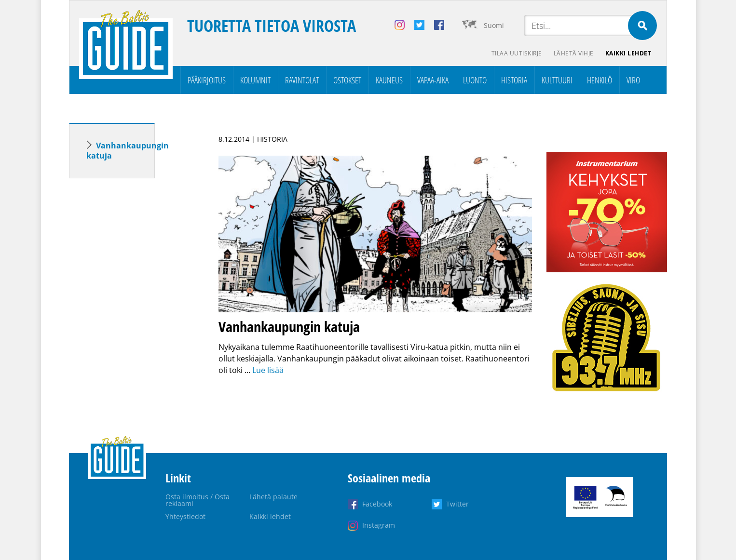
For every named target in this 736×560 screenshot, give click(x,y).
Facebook (377, 504)
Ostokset (347, 80)
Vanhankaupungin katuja (128, 151)
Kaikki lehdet (628, 53)
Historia (514, 80)
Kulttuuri (557, 80)
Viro (633, 80)
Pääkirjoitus (207, 80)
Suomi (494, 25)
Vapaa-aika (433, 80)
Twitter (457, 504)
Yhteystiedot (185, 516)
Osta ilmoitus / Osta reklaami (198, 500)
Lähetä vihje (574, 53)
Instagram (379, 525)
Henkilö (600, 80)
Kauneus (389, 80)
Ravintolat (302, 80)
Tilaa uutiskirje (517, 53)
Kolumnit (255, 80)
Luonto (475, 80)
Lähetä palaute (273, 497)
